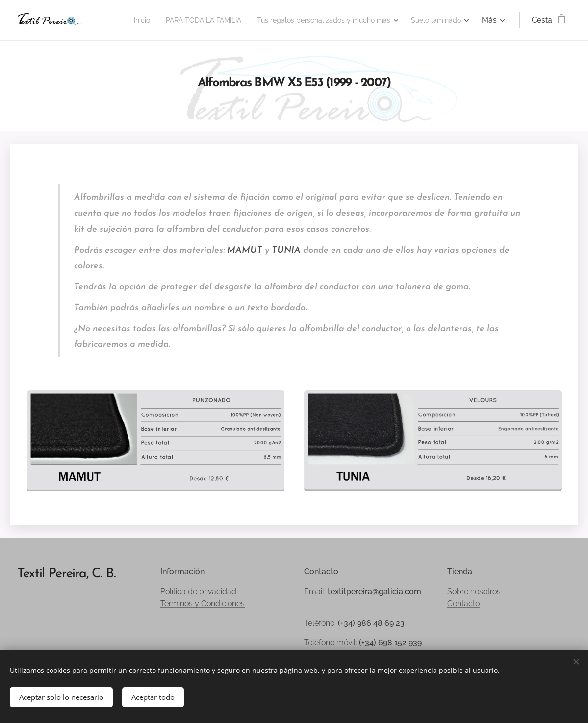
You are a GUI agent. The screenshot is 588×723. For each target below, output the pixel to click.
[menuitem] (184, 20)
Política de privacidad (198, 591)
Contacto (463, 604)
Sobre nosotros (474, 591)
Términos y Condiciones (203, 604)
